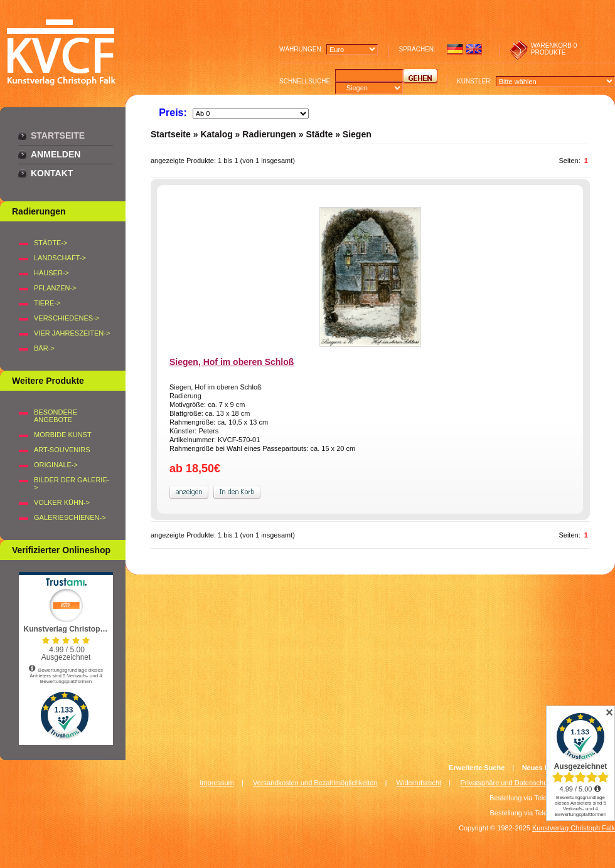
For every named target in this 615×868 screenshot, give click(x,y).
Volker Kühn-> (62, 502)
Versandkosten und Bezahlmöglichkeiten (315, 783)
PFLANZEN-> (55, 288)
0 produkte (554, 49)
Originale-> (56, 465)
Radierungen (269, 134)
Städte (319, 134)
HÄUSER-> (51, 273)
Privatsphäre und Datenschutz (507, 783)
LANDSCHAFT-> (60, 258)
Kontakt (52, 173)
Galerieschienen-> (70, 517)
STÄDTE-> (51, 243)
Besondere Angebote (56, 416)
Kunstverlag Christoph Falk (574, 828)
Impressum (217, 783)
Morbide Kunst (63, 435)
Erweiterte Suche (477, 768)
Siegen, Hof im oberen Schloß (232, 362)
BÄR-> (44, 348)
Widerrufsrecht (419, 783)
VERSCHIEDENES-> (67, 318)
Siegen (357, 134)
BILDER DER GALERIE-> (72, 484)
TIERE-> (47, 303)
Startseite (58, 135)
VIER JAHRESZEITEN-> (72, 333)
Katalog (216, 134)
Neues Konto (543, 768)
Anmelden (56, 154)
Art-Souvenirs (62, 450)
